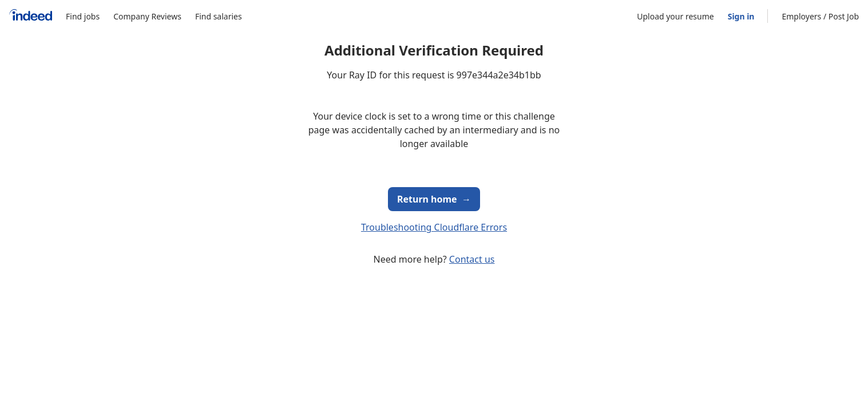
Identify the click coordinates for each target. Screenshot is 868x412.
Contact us (472, 259)
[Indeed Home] (31, 16)
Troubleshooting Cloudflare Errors (434, 227)
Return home (434, 199)
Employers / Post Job (820, 16)
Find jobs (83, 16)
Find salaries (219, 16)
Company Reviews (147, 16)
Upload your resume (675, 16)
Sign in (741, 16)
